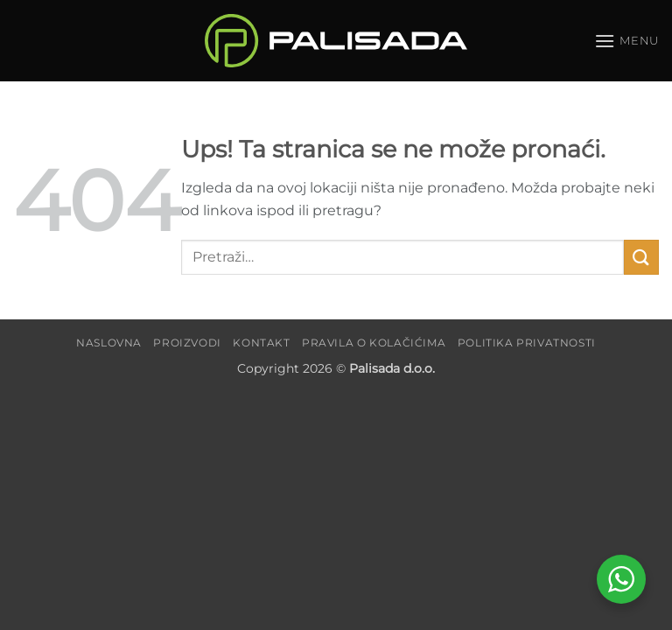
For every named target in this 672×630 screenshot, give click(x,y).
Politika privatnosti (527, 343)
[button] (626, 41)
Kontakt (261, 343)
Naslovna (109, 343)
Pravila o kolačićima (374, 343)
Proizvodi (187, 343)
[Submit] (641, 257)
